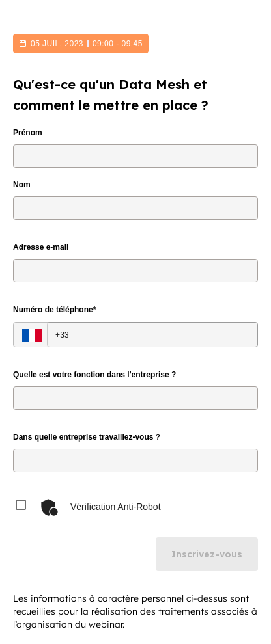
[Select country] (32, 335)
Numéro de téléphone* (54, 310)
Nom (22, 185)
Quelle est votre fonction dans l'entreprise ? (94, 375)
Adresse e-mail (41, 247)
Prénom (28, 133)
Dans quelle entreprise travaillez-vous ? (87, 437)
